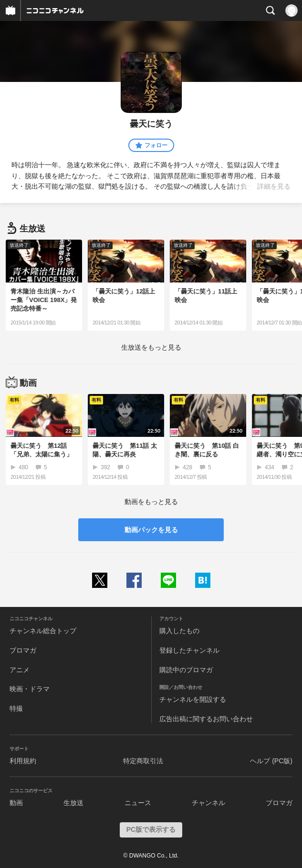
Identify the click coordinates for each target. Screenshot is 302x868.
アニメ (20, 670)
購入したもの (179, 631)
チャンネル (208, 803)
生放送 (73, 803)
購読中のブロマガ (186, 670)
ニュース (138, 803)
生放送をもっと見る (151, 347)
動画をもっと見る (151, 502)
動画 (16, 803)
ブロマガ (23, 650)
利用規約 (23, 761)
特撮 (16, 708)
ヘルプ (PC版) (271, 761)
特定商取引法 (143, 761)
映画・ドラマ (30, 689)
